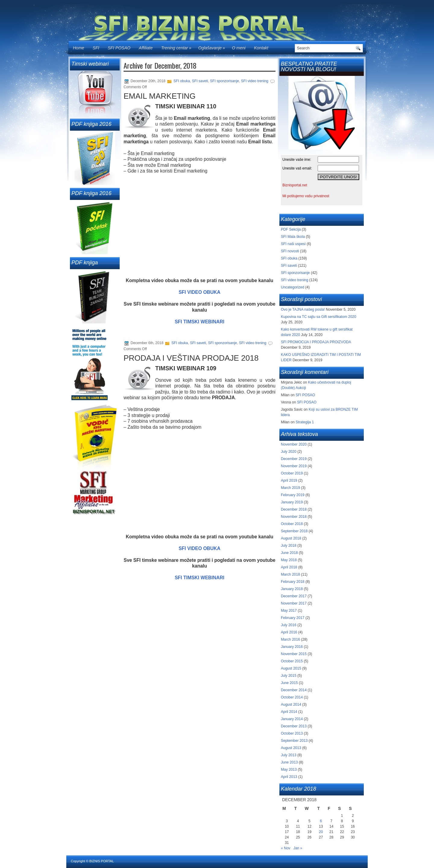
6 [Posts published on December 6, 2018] (321, 821)
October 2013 (292, 733)
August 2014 (291, 705)
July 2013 (289, 755)
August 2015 (291, 668)
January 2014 (292, 719)
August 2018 (291, 538)
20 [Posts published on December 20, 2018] (321, 832)
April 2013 (289, 777)
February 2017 (293, 618)
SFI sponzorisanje (225, 81)
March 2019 (290, 488)
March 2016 (290, 639)
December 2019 (294, 459)
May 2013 (289, 770)
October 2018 (292, 524)
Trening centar (178, 46)
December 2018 (294, 509)
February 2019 (293, 495)
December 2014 (294, 690)
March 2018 (290, 574)
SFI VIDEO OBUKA (200, 292)
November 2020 (294, 444)
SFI (96, 48)
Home (79, 48)
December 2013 (294, 726)
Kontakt (261, 48)
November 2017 (294, 603)
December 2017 (294, 596)
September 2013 (294, 741)
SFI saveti (200, 81)
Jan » (298, 848)
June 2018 (289, 553)
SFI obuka (182, 81)
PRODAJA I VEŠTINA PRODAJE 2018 (191, 358)
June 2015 (289, 683)
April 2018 (289, 567)
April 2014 (289, 712)
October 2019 (292, 473)
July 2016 (289, 625)
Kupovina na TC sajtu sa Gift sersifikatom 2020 (319, 317)
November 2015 (294, 654)
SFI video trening (255, 81)
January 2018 (292, 589)
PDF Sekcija (291, 229)
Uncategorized (292, 287)
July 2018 (289, 546)
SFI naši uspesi (293, 244)
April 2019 (289, 481)
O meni (239, 48)
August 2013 (291, 748)
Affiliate (146, 48)
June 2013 (289, 762)
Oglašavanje (213, 46)
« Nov (286, 848)
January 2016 (292, 647)
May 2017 (289, 611)
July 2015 (289, 676)
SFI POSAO (119, 48)
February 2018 (293, 582)
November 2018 (294, 517)
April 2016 (289, 632)
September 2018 (294, 531)
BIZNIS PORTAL (102, 861)
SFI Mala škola (293, 237)
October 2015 (292, 661)
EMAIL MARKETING (160, 96)
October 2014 (292, 697)
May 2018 (289, 560)
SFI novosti (290, 251)
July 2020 (289, 452)
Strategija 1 (305, 422)
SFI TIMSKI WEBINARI (200, 322)
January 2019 (292, 502)
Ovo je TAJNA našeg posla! (303, 310)
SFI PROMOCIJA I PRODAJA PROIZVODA (316, 342)
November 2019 (294, 466)
